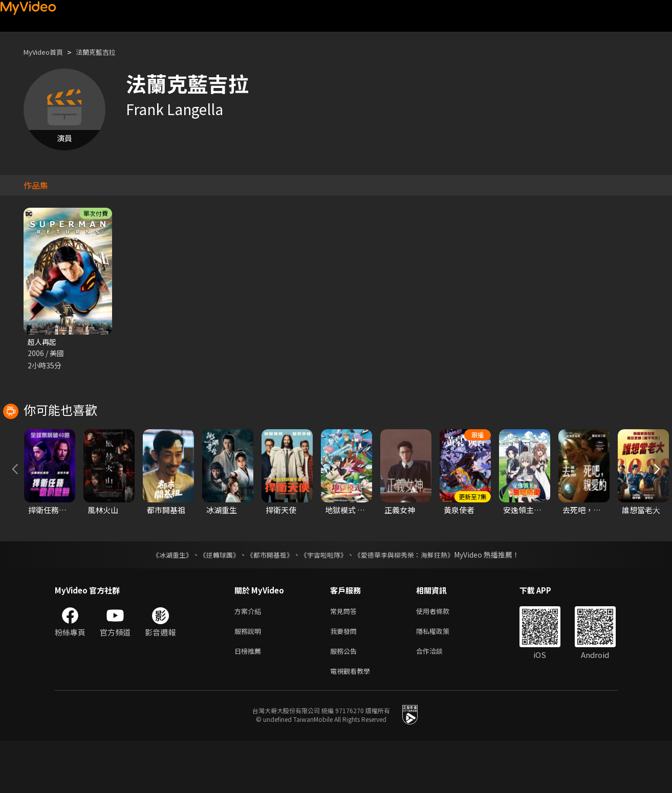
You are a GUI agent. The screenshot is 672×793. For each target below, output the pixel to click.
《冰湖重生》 (164, 601)
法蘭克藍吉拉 (106, 52)
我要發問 (345, 679)
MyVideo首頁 (47, 52)
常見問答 (345, 658)
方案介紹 (250, 658)
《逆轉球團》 (214, 601)
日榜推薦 (250, 701)
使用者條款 (441, 658)
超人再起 (43, 342)
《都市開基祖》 (268, 601)
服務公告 (345, 701)
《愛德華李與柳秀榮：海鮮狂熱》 (411, 601)
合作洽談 (438, 701)
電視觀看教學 (353, 722)
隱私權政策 (441, 679)
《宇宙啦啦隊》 (325, 601)
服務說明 (250, 679)
